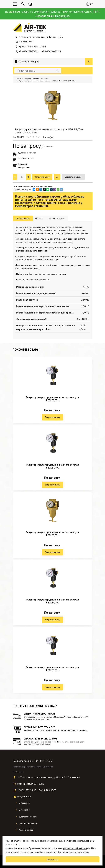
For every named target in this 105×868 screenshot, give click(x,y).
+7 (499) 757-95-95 (28, 51)
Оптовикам (24, 810)
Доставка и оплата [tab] (56, 218)
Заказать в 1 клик (73, 177)
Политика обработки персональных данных (33, 767)
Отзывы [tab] (39, 218)
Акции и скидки (26, 830)
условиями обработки (75, 848)
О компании (25, 803)
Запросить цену (42, 177)
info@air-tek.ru (26, 42)
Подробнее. (62, 16)
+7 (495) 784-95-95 (51, 51)
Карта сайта (18, 772)
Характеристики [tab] (23, 218)
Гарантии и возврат (28, 824)
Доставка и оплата (28, 817)
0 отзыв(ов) (48, 137)
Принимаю (53, 859)
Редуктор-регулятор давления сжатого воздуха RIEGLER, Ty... (52, 399)
